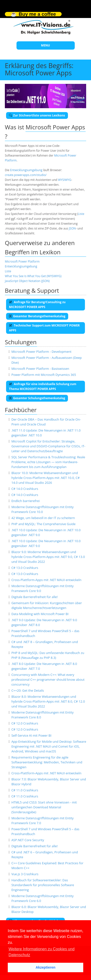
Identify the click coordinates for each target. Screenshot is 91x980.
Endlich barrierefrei (26, 501)
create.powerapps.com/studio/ (26, 175)
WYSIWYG (65, 180)
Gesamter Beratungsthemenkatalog (37, 316)
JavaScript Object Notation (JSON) (27, 281)
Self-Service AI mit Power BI (31, 735)
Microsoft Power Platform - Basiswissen (40, 369)
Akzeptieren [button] (46, 967)
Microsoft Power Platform (22, 261)
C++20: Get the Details (28, 690)
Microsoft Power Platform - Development (41, 352)
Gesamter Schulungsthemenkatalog (37, 398)
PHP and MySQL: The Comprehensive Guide (43, 524)
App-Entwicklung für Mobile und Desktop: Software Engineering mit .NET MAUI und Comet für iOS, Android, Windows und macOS (49, 746)
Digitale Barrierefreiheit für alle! (35, 597)
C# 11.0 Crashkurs (25, 790)
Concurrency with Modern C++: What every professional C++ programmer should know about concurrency (48, 680)
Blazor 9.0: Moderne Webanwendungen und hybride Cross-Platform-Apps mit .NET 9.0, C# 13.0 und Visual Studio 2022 (48, 557)
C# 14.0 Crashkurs (25, 489)
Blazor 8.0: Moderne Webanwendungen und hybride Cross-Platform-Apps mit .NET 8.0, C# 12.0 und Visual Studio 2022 (48, 701)
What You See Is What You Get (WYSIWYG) (33, 276)
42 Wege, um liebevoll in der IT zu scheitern (43, 518)
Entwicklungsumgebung (26, 170)
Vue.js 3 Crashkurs (25, 874)
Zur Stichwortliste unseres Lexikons (37, 115)
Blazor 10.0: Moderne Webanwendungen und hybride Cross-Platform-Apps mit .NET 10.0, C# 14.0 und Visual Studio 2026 (45, 478)
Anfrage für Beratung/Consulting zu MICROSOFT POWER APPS (37, 305)
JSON (72, 228)
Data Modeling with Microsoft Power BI (40, 614)
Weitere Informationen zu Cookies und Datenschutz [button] (41, 952)
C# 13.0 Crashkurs (25, 568)
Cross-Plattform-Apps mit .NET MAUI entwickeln (46, 580)
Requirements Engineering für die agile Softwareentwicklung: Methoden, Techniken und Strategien (47, 762)
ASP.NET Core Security (28, 840)
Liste (81, 214)
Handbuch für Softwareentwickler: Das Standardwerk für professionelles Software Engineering (43, 885)
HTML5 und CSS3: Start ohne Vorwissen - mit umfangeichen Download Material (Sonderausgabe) (44, 807)
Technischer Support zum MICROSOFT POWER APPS (44, 328)
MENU (45, 45)
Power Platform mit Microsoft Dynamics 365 (44, 375)
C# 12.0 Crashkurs (25, 723)
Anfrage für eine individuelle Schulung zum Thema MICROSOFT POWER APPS (43, 386)
